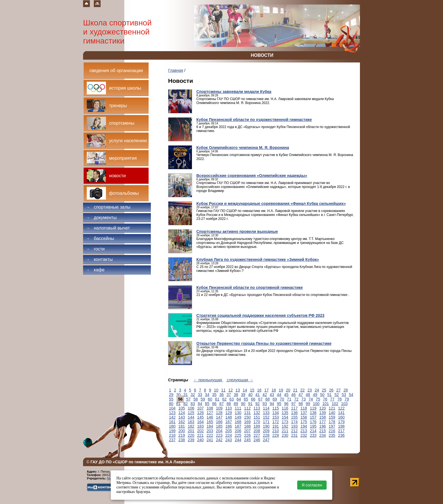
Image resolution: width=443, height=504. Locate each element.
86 (214, 404)
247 (266, 440)
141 (341, 413)
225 (238, 435)
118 (304, 408)
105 (182, 408)
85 (207, 404)
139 (323, 413)
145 (200, 417)
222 (210, 435)
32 (193, 395)
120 (323, 408)
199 (172, 431)
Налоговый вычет (108, 228)
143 (182, 417)
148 (229, 417)
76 (325, 399)
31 (186, 395)
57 (188, 399)
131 (247, 413)
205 (229, 431)
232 (304, 435)
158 (323, 417)
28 (346, 390)
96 (286, 404)
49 (315, 395)
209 (266, 431)
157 (313, 417)
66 (253, 399)
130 (238, 413)
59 (203, 399)
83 (193, 404)
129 (229, 413)
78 (340, 399)
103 (344, 404)
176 (313, 422)
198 (341, 426)
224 (229, 435)
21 (295, 390)
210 (276, 431)
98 (301, 404)
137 (304, 413)
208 (257, 431)
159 (332, 417)
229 (276, 435)
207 (247, 431)
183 (200, 426)
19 (281, 390)
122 (341, 408)
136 (294, 413)
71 (289, 399)
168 (238, 422)
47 (301, 395)
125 (191, 413)
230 (285, 435)
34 (207, 395)
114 (266, 408)
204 (219, 431)
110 (229, 408)
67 (260, 399)
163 (191, 422)
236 (341, 435)
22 (303, 390)
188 (247, 426)
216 (332, 431)
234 (323, 435)
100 (316, 404)
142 (172, 417)
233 (313, 435)
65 (246, 399)
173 (285, 422)
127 (210, 413)
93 (265, 404)
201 (191, 431)
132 (257, 413)
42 (265, 395)
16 (259, 390)
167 (229, 422)
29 (171, 395)
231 (294, 435)
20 (288, 390)
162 (182, 422)
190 (266, 426)
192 (285, 426)
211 (285, 431)
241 (210, 440)
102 (335, 404)
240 (200, 440)
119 (313, 408)
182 (191, 426)
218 (172, 435)
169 (247, 422)
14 (245, 390)
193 (294, 426)
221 (200, 435)
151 (257, 417)
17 (266, 390)
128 (219, 413)
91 (250, 404)
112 (247, 408)
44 (279, 395)
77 (332, 399)
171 (266, 422)
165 (210, 422)
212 (294, 431)
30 (178, 395)
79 (347, 399)
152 (266, 417)
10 (216, 390)
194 (304, 426)
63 (232, 399)
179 (341, 422)
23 (310, 390)
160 (341, 417)
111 (238, 408)
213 (304, 431)
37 (229, 395)
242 (219, 440)
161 (172, 422)
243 (229, 440)
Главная (176, 70)
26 (331, 390)
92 (258, 404)
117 (294, 408)
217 (341, 431)
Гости (95, 249)
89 (236, 404)
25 (324, 390)
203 (210, 431)
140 (332, 413)
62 (224, 399)
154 (285, 417)
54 (351, 395)
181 (182, 426)
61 (217, 399)
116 (285, 408)
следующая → (239, 380)
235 (332, 435)
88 (229, 404)
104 (172, 408)
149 (238, 417)
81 (178, 404)
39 (243, 395)
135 (285, 413)
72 (296, 399)
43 (272, 395)
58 (196, 399)
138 (313, 413)
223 (219, 435)
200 (182, 431)
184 (210, 426)
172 (276, 422)
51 (329, 395)
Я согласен (312, 485)
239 (191, 440)
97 (294, 404)
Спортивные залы (108, 207)
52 (337, 395)
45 (286, 395)
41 (258, 395)
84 (200, 404)
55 (171, 399)
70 (282, 399)
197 (332, 426)
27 (338, 390)
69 (275, 399)
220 (191, 435)
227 (257, 435)
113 (257, 408)
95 (279, 404)
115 (276, 408)
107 (200, 408)
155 (294, 417)
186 (229, 426)
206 (238, 431)
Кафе (95, 270)
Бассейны (100, 238)
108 (210, 408)
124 (182, 413)
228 (266, 435)
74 (311, 399)
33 (200, 395)
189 (257, 426)
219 (182, 435)
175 (304, 422)
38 (236, 395)
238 (182, 440)
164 (200, 422)
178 (332, 422)
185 (219, 426)
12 (231, 390)
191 (276, 426)
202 (200, 431)
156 (304, 417)
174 (294, 422)
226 (247, 435)
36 (221, 395)
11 (223, 390)
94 (272, 404)
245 (247, 440)
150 (247, 417)
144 (191, 417)
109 (219, 408)
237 (172, 440)
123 (172, 413)
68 (268, 399)
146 (210, 417)
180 (172, 426)
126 (200, 413)
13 (238, 390)
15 (252, 390)
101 (326, 404)
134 (276, 413)
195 (313, 426)
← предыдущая (208, 380)
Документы (101, 218)
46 (294, 395)
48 (308, 395)
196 (323, 426)
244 (238, 440)
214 (313, 431)
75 (318, 399)
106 (191, 408)
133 (266, 413)
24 (317, 390)
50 (322, 395)
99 (308, 404)
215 (323, 431)
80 (171, 404)
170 (257, 422)
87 (221, 404)
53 (344, 395)
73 (304, 399)
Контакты (99, 259)
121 (332, 408)
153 (276, 417)
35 (214, 395)
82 (186, 404)
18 (274, 390)
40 (250, 395)
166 (219, 422)
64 (239, 399)
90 (243, 404)
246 (257, 440)
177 (323, 422)
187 (238, 426)
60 (210, 399)
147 (219, 417)
